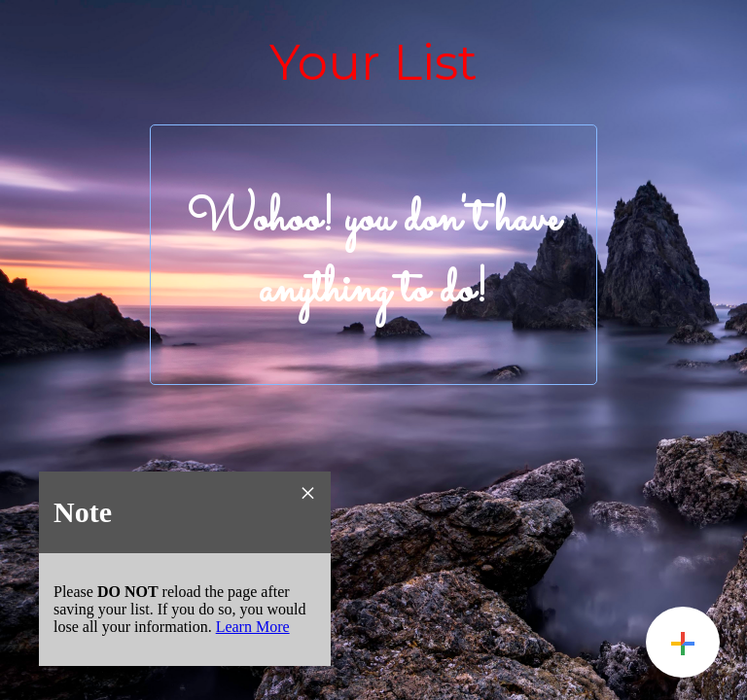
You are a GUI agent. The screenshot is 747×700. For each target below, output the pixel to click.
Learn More (253, 627)
